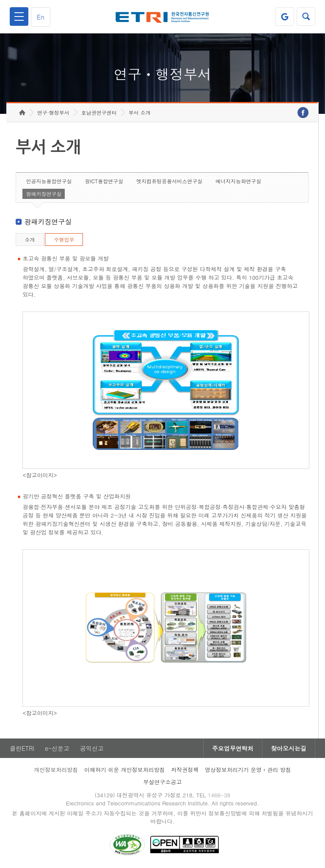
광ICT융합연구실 (104, 181)
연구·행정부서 (53, 112)
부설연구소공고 (163, 782)
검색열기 (306, 17)
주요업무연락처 (233, 748)
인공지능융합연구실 (49, 181)
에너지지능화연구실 (238, 181)
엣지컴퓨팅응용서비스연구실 (169, 181)
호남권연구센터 (99, 112)
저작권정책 (185, 770)
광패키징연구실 (44, 194)
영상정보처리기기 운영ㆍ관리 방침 (248, 770)
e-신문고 (57, 748)
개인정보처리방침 (56, 770)
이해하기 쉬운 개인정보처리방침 (125, 770)
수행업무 (64, 239)
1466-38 (219, 795)
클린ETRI (22, 748)
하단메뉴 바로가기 (0, 0)
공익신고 (92, 748)
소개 (30, 239)
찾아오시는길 (289, 748)
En (41, 17)
